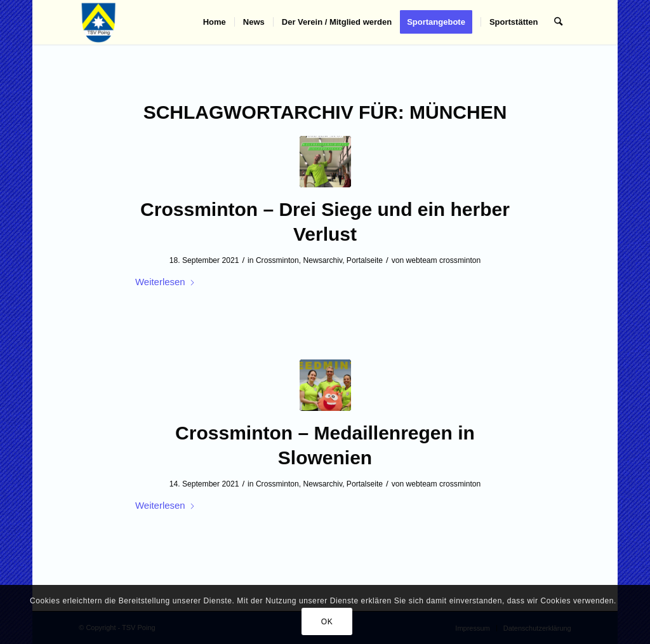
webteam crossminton (444, 260)
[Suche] (558, 22)
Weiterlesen (165, 282)
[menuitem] (215, 22)
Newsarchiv (323, 260)
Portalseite (365, 260)
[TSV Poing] (99, 22)
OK (327, 622)
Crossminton (277, 260)
